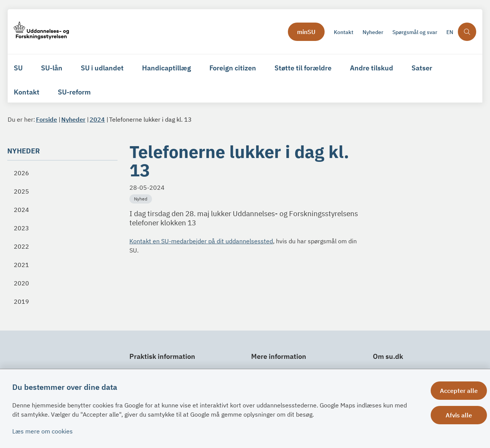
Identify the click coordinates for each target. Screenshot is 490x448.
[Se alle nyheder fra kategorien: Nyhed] (141, 198)
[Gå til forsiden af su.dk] (41, 32)
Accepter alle (459, 391)
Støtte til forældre (303, 68)
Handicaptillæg (167, 68)
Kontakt (27, 92)
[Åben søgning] (467, 32)
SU (18, 68)
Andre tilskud (372, 68)
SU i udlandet (102, 68)
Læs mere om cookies (42, 431)
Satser (422, 68)
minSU (306, 32)
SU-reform (74, 92)
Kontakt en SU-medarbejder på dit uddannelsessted (201, 241)
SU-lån (52, 68)
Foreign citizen (233, 68)
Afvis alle (459, 415)
